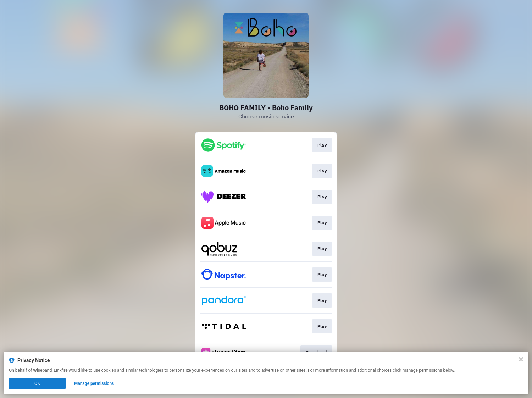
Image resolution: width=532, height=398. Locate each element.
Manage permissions (94, 383)
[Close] (521, 359)
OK (37, 383)
